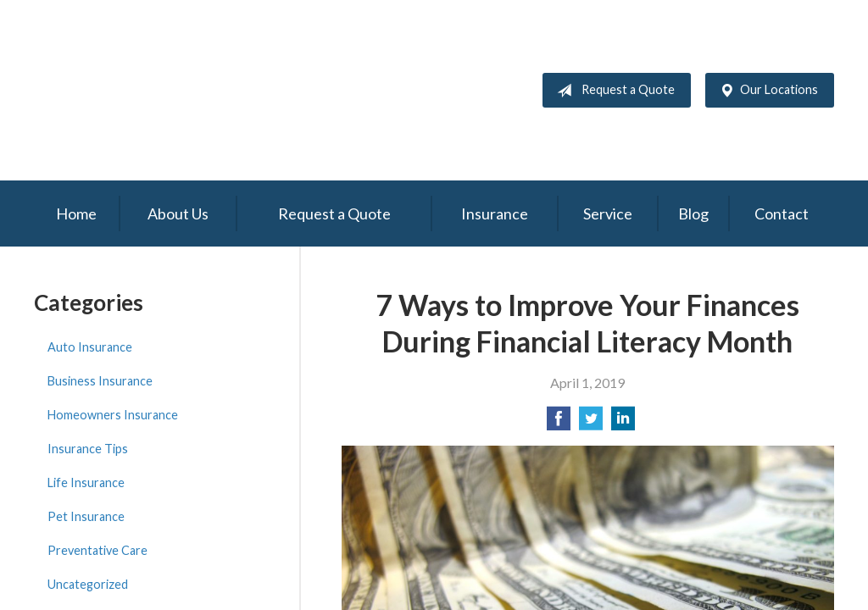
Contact (782, 213)
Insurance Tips (88, 449)
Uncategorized (88, 584)
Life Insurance (86, 482)
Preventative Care (97, 550)
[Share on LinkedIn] (623, 423)
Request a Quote (612, 91)
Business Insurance (100, 381)
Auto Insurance (90, 347)
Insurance (495, 213)
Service (608, 213)
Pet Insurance (86, 516)
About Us (178, 213)
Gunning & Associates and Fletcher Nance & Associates (225, 90)
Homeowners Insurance (113, 415)
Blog (693, 213)
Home (76, 213)
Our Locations (765, 91)
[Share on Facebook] (559, 423)
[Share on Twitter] (591, 423)
